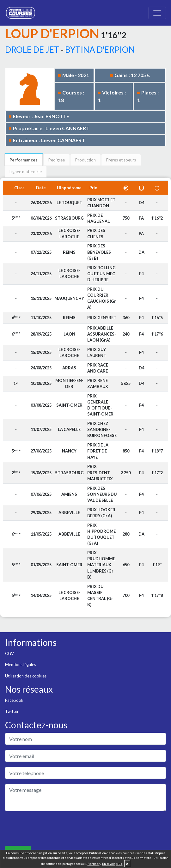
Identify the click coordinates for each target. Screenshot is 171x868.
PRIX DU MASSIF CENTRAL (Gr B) (100, 596)
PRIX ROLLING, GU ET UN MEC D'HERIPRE (102, 274)
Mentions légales (21, 665)
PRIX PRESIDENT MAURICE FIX (100, 472)
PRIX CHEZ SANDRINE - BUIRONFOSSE (102, 429)
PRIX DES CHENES (96, 233)
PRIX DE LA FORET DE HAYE (98, 451)
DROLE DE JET (32, 50)
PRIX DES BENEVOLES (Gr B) (99, 252)
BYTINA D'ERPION (100, 50)
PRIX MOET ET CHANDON (101, 203)
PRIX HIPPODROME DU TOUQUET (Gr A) (101, 534)
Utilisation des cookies (26, 676)
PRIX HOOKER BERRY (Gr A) (101, 513)
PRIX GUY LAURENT (97, 352)
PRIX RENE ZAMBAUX (98, 383)
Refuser (94, 864)
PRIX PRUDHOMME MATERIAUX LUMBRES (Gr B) (101, 565)
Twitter (12, 711)
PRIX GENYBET (102, 318)
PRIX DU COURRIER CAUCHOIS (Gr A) (101, 298)
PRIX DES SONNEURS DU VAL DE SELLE (102, 494)
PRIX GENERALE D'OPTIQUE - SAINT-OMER (100, 405)
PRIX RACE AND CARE (98, 368)
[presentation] (53, 829)
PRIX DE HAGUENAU (99, 218)
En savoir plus (112, 864)
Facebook (14, 700)
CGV (9, 653)
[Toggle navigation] (157, 13)
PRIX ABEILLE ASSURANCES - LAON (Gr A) (102, 334)
